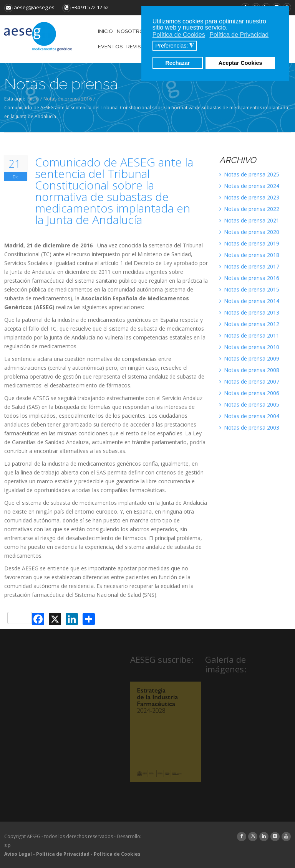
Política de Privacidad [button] (239, 35)
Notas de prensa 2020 (249, 232)
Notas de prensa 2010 (249, 347)
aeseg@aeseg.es (29, 7)
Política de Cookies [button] (179, 35)
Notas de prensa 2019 (249, 243)
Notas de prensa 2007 (249, 381)
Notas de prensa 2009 (249, 358)
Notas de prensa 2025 (249, 174)
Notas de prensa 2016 (68, 99)
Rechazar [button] (177, 63)
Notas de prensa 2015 (249, 289)
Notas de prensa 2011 (249, 335)
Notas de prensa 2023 (249, 197)
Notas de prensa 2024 (249, 186)
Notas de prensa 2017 (249, 266)
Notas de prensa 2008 (249, 370)
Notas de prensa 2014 (249, 301)
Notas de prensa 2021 (249, 220)
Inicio (33, 99)
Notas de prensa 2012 (249, 324)
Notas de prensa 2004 (249, 416)
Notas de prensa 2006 (249, 393)
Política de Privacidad (63, 854)
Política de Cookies (117, 854)
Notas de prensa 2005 (249, 404)
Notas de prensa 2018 (249, 255)
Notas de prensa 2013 (249, 312)
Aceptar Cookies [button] (240, 63)
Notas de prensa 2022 (249, 209)
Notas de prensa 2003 (249, 427)
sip (7, 845)
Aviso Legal (18, 854)
